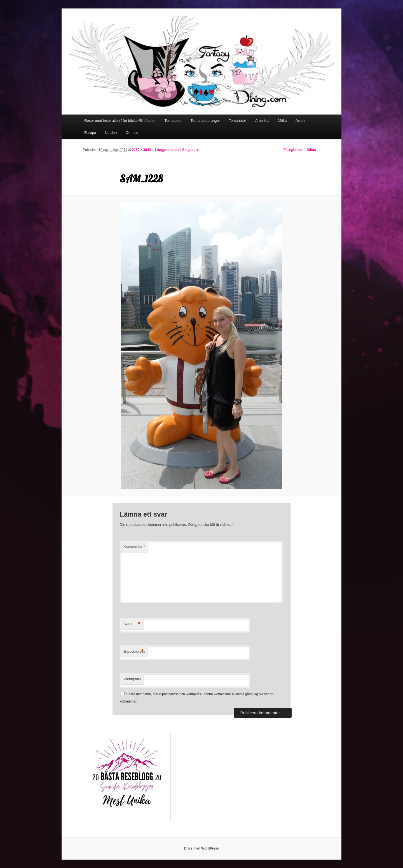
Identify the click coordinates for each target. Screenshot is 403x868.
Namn (132, 624)
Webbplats (132, 679)
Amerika (262, 121)
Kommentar (134, 546)
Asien (300, 121)
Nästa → (313, 150)
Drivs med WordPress (202, 848)
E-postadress (134, 652)
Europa (90, 133)
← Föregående (291, 150)
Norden (111, 133)
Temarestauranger (205, 121)
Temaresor (173, 121)
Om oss (132, 133)
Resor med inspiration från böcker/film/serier (120, 121)
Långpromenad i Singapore (177, 150)
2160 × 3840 (141, 150)
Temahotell (238, 121)
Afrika (282, 121)
